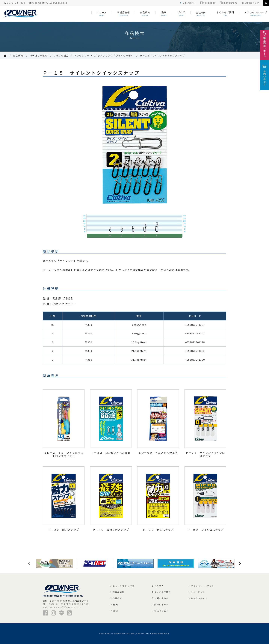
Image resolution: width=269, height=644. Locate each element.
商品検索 (18, 55)
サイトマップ (198, 592)
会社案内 (159, 586)
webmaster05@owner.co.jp (48, 3)
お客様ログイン (199, 598)
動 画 (115, 604)
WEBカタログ (250, 3)
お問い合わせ (161, 598)
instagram (228, 3)
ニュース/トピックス (123, 586)
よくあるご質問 (163, 592)
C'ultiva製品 (61, 55)
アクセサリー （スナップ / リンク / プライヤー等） (104, 55)
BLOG (116, 611)
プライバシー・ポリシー (203, 586)
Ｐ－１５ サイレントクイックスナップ (163, 55)
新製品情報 (118, 592)
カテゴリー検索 (39, 55)
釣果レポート (161, 604)
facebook (208, 3)
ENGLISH (191, 3)
